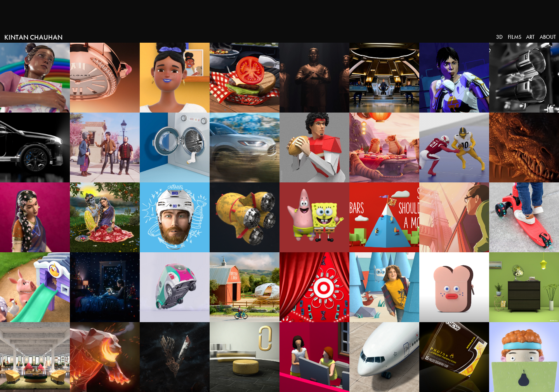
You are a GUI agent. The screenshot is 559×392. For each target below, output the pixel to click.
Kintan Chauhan (33, 37)
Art (530, 37)
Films (515, 37)
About (548, 37)
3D (499, 37)
